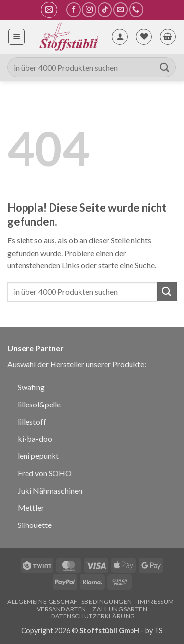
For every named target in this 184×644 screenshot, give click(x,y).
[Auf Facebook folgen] (73, 10)
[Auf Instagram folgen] (89, 10)
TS (158, 631)
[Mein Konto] (120, 37)
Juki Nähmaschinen (50, 490)
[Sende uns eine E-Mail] (120, 10)
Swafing (31, 387)
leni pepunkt (38, 456)
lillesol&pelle (39, 404)
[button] (49, 10)
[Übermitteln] (165, 67)
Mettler (31, 508)
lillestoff (32, 421)
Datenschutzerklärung (93, 616)
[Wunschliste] (144, 37)
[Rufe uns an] (136, 10)
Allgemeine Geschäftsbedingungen (70, 602)
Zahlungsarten (120, 609)
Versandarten (62, 609)
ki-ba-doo (35, 439)
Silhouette (35, 525)
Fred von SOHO (45, 473)
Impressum (156, 602)
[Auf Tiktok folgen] (105, 10)
